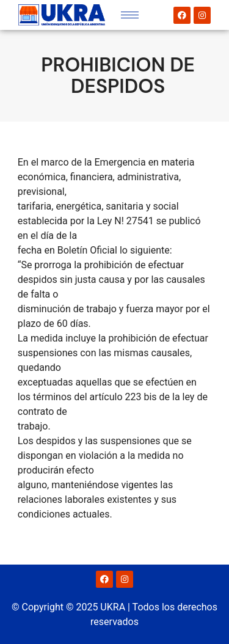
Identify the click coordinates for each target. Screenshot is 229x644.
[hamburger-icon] (130, 15)
